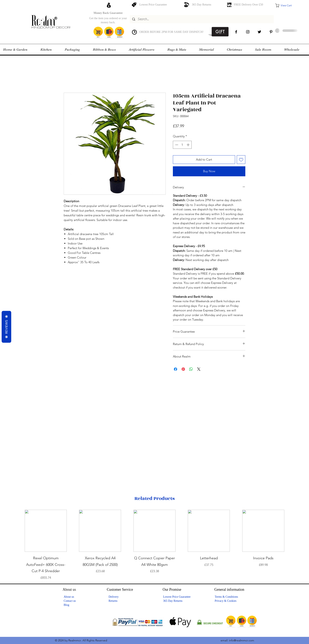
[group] (154, 545)
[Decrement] (176, 145)
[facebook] (236, 32)
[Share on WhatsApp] (191, 369)
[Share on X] (199, 369)
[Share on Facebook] (176, 369)
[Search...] (201, 19)
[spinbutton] (182, 145)
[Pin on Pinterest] (183, 369)
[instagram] (248, 32)
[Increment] (188, 145)
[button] (286, 5)
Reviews (6, 327)
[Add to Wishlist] (241, 160)
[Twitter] (259, 32)
